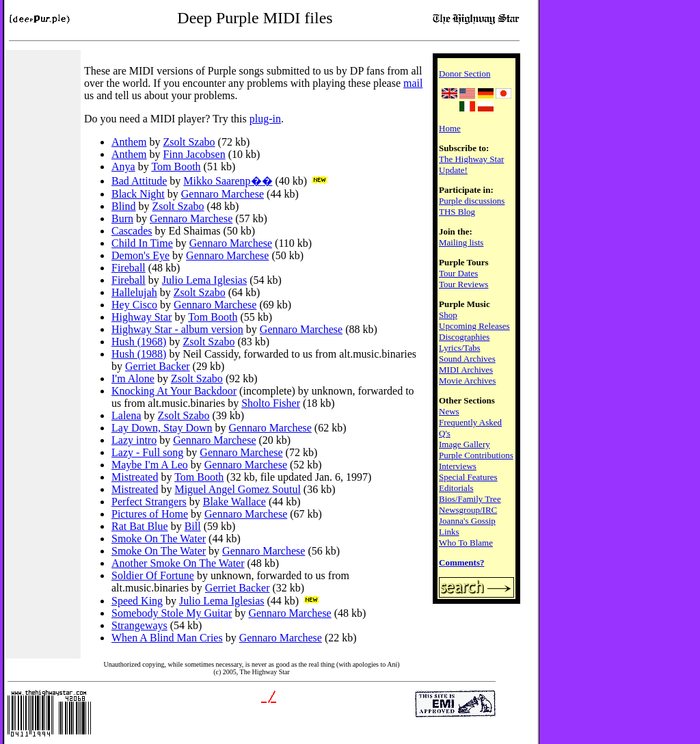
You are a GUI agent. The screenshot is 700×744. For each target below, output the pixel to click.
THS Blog (457, 212)
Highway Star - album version (177, 329)
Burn (122, 218)
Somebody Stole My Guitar (172, 613)
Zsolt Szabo (189, 142)
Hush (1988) (139, 354)
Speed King (137, 601)
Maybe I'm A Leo (150, 465)
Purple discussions (472, 201)
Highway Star (142, 317)
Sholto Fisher (271, 403)
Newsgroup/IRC (468, 510)
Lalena (126, 415)
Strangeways (139, 625)
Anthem (129, 142)
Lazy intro (134, 440)
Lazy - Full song (147, 452)
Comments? (461, 562)
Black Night (138, 194)
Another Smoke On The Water (178, 563)
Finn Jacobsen (194, 154)
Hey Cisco (134, 305)
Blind (124, 206)
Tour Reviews (463, 284)
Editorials (456, 488)
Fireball (129, 268)
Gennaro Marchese (223, 194)
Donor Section (465, 74)
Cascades (132, 231)
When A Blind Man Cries (167, 638)
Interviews (458, 466)
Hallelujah (134, 292)
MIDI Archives (466, 370)
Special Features (468, 477)
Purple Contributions (476, 455)
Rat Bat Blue (140, 526)
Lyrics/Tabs (459, 348)
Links (449, 532)
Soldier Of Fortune (153, 575)
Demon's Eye (140, 255)
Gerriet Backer (158, 366)
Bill (193, 526)
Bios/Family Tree (470, 499)
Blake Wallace (234, 502)
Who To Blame (466, 543)
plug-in (265, 119)
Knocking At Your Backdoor (174, 391)
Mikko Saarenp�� (228, 181)
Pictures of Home (150, 514)
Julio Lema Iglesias (204, 280)
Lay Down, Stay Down (162, 428)
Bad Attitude (139, 181)
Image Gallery (465, 444)
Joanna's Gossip (467, 521)
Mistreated (135, 477)
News (449, 411)
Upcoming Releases (474, 326)
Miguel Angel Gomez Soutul (237, 489)
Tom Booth (176, 167)
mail (413, 83)
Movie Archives (467, 381)
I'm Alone (133, 378)
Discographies (464, 337)
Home (450, 128)
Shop (448, 315)
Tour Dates (458, 273)
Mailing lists (461, 242)
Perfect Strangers (149, 502)
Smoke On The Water (159, 539)
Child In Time (142, 243)
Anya (123, 167)
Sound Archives (467, 359)
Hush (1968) (139, 342)
